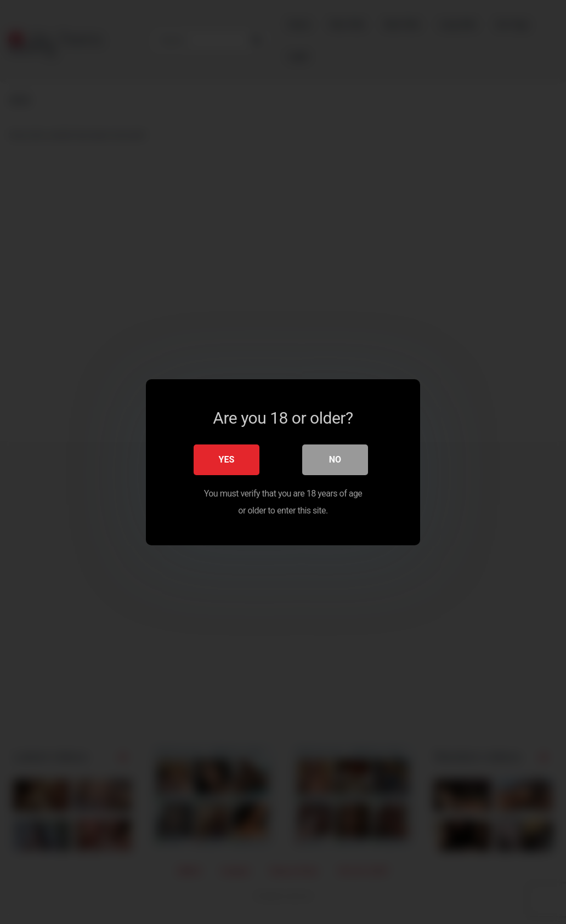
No (335, 459)
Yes (227, 459)
